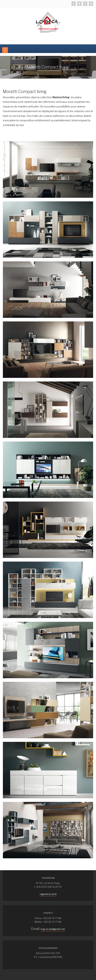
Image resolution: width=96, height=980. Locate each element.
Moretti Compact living (25, 92)
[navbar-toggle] (5, 50)
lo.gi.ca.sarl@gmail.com (53, 929)
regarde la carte (48, 894)
